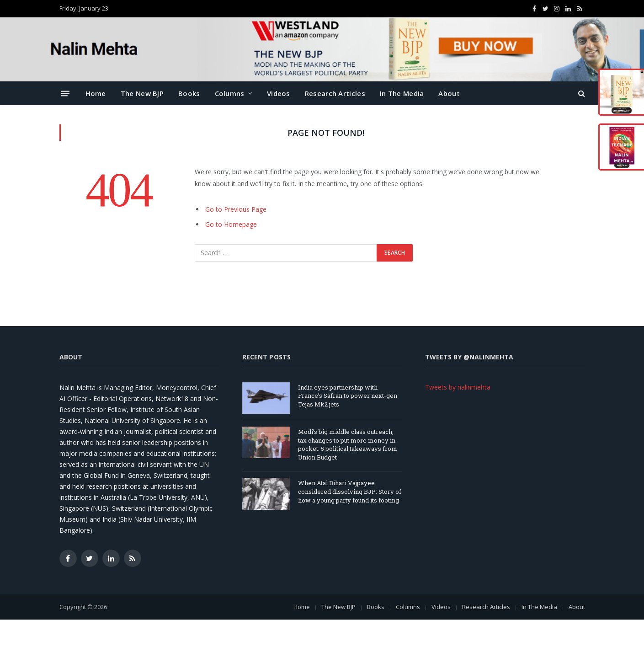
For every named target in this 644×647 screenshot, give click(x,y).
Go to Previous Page (236, 209)
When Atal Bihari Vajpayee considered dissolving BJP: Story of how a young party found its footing (350, 491)
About (449, 93)
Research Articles (335, 93)
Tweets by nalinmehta (458, 387)
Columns (230, 93)
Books (189, 93)
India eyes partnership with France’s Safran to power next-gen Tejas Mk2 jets (348, 396)
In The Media (402, 93)
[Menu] (65, 93)
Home (96, 93)
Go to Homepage (231, 224)
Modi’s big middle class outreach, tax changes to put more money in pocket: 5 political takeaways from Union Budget (348, 444)
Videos (279, 93)
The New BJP (142, 93)
